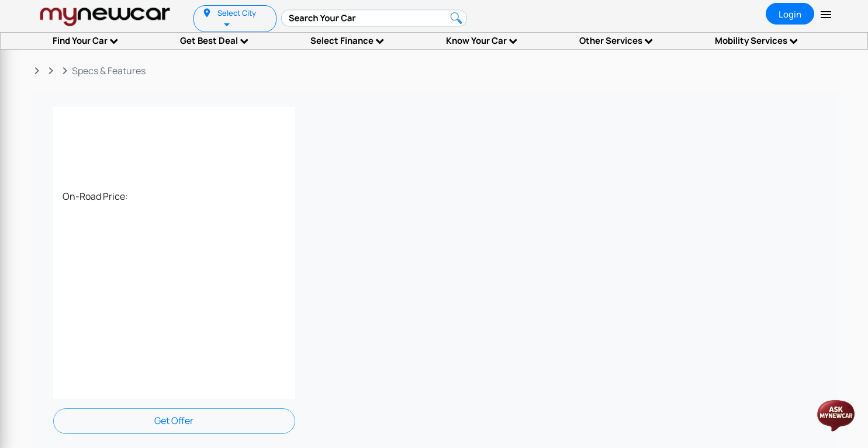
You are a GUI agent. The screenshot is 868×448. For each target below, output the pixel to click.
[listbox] (228, 24)
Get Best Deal (214, 41)
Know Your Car (482, 41)
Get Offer (174, 421)
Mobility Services (756, 41)
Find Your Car (85, 41)
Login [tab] (790, 14)
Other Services (616, 41)
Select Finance (347, 41)
